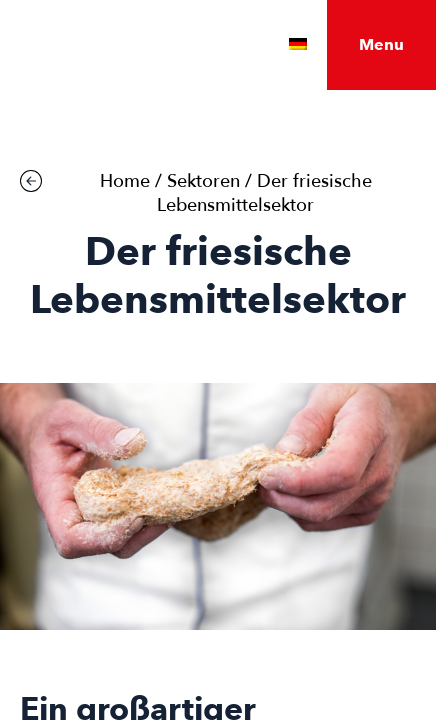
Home (125, 181)
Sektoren (203, 181)
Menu (381, 44)
